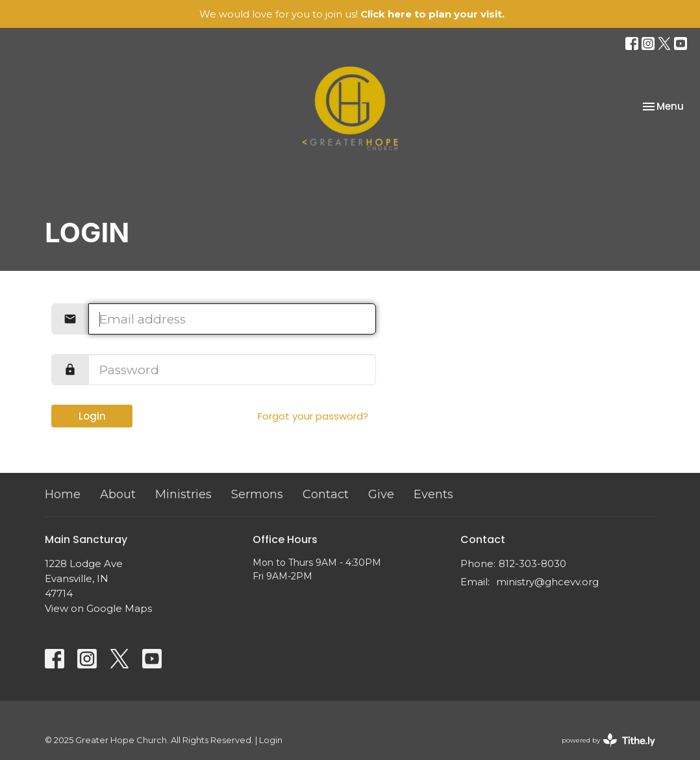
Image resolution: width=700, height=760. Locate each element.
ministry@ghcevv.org (547, 582)
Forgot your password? (313, 416)
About (118, 494)
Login (92, 416)
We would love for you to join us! (352, 14)
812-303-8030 (532, 564)
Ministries (183, 494)
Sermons (257, 494)
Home (63, 494)
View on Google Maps (98, 608)
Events (433, 494)
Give (381, 494)
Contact (326, 494)
